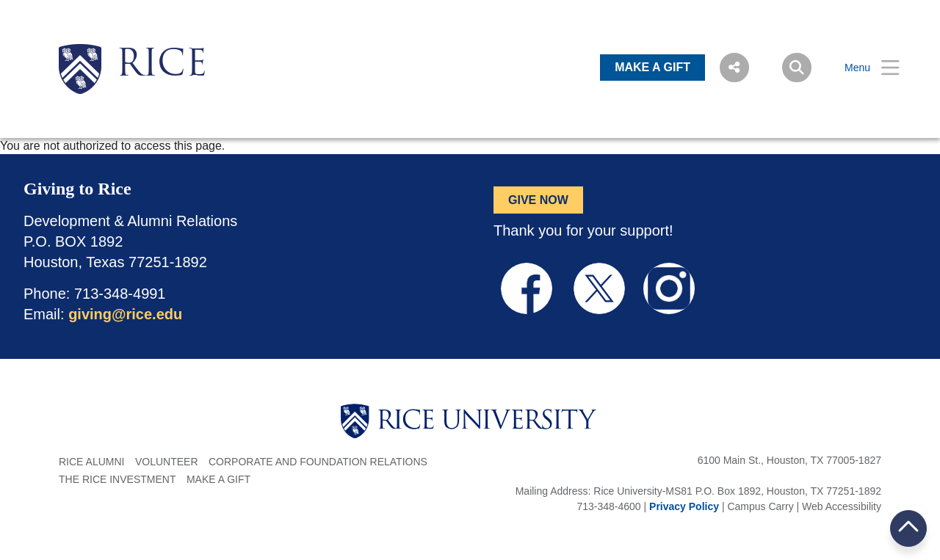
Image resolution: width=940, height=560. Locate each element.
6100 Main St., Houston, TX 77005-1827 (789, 460)
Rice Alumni (91, 462)
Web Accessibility (842, 506)
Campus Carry (760, 506)
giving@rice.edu (125, 314)
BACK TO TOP (908, 528)
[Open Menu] (863, 68)
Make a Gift (218, 479)
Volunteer (167, 462)
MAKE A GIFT (652, 67)
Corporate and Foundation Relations (318, 462)
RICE (162, 66)
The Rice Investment (117, 479)
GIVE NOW (538, 200)
